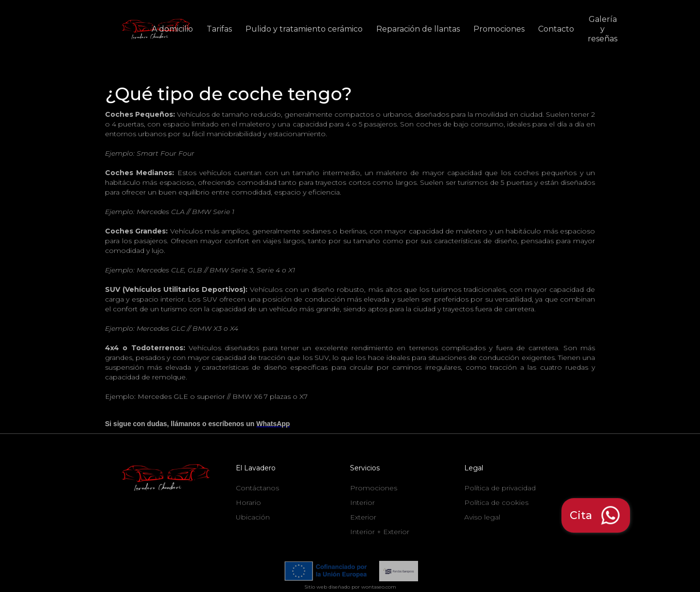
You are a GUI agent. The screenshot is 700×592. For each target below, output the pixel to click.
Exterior (363, 517)
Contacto (556, 29)
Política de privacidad (500, 488)
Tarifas (219, 29)
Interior (362, 502)
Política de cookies (496, 502)
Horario (248, 502)
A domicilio (172, 29)
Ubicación (253, 517)
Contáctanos (257, 488)
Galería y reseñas (603, 29)
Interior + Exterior (380, 532)
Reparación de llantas (418, 29)
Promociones (499, 29)
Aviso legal (482, 517)
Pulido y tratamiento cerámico (304, 29)
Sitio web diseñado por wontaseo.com (350, 587)
